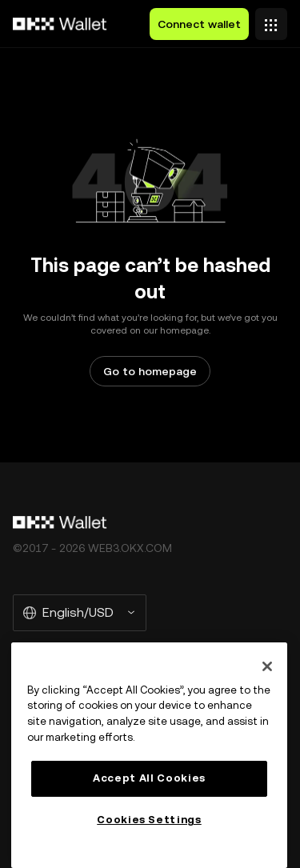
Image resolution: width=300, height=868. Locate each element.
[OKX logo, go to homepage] (60, 24)
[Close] (267, 666)
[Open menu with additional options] (271, 20)
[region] (149, 755)
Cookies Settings (149, 820)
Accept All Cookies (149, 778)
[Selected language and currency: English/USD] (80, 613)
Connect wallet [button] (199, 24)
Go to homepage (150, 371)
